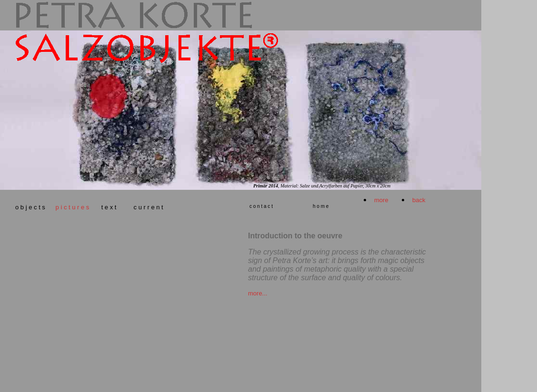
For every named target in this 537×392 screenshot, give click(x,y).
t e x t (110, 207)
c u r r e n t (149, 207)
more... (258, 293)
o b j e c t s (32, 207)
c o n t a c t (261, 206)
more (381, 200)
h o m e (321, 206)
